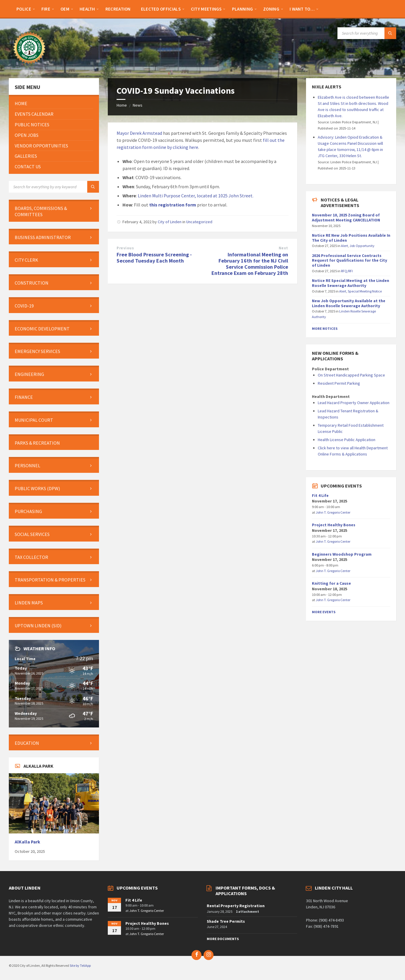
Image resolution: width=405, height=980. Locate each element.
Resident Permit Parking (339, 383)
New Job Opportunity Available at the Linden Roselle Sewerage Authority (349, 303)
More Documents (223, 939)
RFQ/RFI (347, 271)
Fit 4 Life (320, 495)
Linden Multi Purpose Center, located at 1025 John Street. (196, 196)
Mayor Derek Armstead (139, 133)
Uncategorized (199, 222)
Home (122, 105)
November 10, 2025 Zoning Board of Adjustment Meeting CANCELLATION (346, 217)
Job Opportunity (362, 246)
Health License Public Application (347, 440)
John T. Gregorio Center (333, 512)
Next (283, 248)
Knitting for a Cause (331, 583)
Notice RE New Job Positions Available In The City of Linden (351, 238)
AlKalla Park (27, 842)
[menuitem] (24, 9)
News (138, 105)
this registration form (173, 205)
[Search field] (367, 33)
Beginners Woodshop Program (342, 554)
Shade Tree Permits (226, 921)
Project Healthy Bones (334, 525)
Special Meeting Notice (365, 291)
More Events (324, 612)
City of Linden (170, 222)
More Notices (325, 328)
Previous (125, 248)
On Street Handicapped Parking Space (351, 375)
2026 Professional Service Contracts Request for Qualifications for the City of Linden (349, 260)
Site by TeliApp (80, 965)
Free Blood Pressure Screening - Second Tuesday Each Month (154, 258)
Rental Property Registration (236, 906)
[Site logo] (29, 67)
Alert (344, 246)
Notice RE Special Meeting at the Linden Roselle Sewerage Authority (351, 283)
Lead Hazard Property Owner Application (354, 403)
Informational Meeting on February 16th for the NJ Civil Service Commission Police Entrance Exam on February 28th (250, 264)
